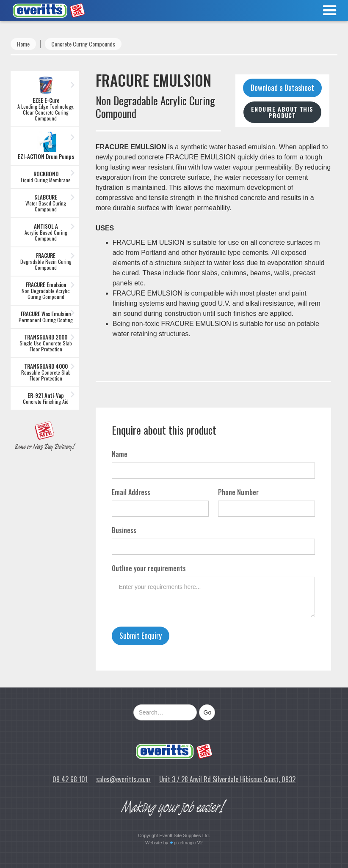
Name (120, 454)
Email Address (131, 492)
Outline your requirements (149, 568)
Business (124, 530)
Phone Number (238, 492)
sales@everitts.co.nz (123, 779)
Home (23, 44)
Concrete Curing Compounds (83, 44)
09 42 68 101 (70, 779)
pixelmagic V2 (188, 843)
